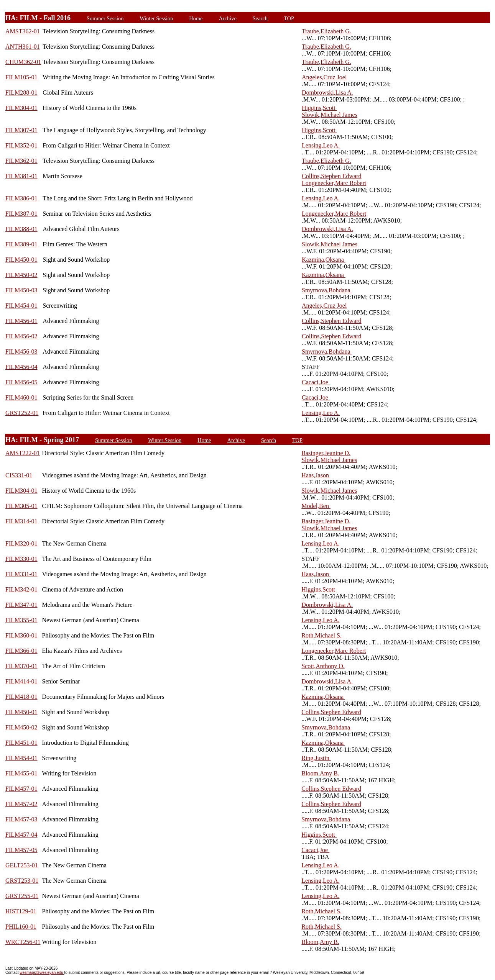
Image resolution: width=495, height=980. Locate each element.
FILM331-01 (21, 574)
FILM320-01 (21, 543)
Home (196, 18)
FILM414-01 (21, 681)
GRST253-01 (22, 881)
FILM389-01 (21, 244)
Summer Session (105, 18)
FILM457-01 (21, 789)
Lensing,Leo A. (321, 145)
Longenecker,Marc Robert (334, 183)
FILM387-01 (21, 214)
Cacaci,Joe (316, 382)
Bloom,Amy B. (320, 773)
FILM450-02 (21, 275)
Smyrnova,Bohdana (327, 290)
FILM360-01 (21, 635)
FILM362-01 (21, 161)
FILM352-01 (21, 145)
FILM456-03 (21, 352)
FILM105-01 (21, 77)
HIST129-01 (21, 911)
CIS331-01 (19, 475)
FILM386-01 (21, 198)
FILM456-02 (21, 336)
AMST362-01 (23, 31)
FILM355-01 (21, 620)
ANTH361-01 (23, 47)
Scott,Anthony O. (323, 666)
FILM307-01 (21, 130)
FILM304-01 (21, 108)
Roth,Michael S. (321, 635)
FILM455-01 (21, 773)
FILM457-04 (21, 835)
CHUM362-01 (23, 62)
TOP (289, 18)
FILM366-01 (21, 651)
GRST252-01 (22, 413)
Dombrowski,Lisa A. (327, 93)
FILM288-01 (21, 93)
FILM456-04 (21, 367)
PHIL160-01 (21, 927)
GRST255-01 (22, 896)
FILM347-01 (21, 605)
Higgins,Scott (319, 108)
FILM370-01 (21, 666)
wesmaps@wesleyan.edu (42, 973)
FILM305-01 (21, 506)
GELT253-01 (22, 865)
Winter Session (156, 18)
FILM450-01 (21, 260)
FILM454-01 (21, 306)
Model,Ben (316, 506)
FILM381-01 (21, 176)
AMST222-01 (23, 453)
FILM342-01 (21, 589)
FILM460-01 (21, 397)
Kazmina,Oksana (324, 260)
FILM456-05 (21, 382)
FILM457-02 (21, 804)
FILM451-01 (21, 743)
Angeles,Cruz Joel (324, 77)
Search (260, 18)
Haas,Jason (316, 475)
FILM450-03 (21, 290)
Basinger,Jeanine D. (326, 453)
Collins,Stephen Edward (332, 176)
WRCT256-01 (23, 942)
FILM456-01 (21, 321)
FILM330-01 (21, 559)
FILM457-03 (21, 819)
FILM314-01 (21, 521)
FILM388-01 (21, 229)
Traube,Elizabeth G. (326, 31)
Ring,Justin (316, 758)
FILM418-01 (21, 697)
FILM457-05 (21, 850)
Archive (227, 18)
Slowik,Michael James (330, 115)
